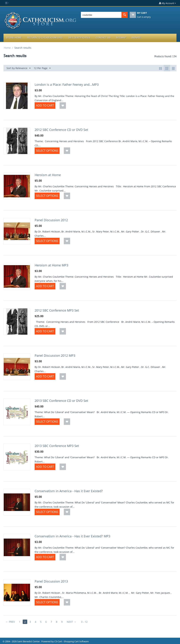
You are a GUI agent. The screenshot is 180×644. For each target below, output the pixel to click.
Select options (47, 151)
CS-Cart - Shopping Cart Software (71, 641)
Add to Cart (45, 105)
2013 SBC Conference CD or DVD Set (61, 401)
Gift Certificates (79, 38)
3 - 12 (84, 622)
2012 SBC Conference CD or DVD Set (61, 130)
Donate (136, 38)
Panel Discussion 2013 (51, 581)
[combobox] (101, 15)
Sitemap (121, 38)
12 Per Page (42, 68)
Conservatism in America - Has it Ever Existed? (69, 491)
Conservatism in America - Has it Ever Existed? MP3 (72, 536)
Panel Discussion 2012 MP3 (55, 355)
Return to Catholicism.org (45, 38)
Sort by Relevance (19, 68)
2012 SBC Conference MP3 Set (57, 310)
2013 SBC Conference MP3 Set (57, 446)
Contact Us (103, 38)
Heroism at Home (48, 175)
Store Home (14, 38)
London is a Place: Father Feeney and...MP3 (67, 85)
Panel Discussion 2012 (51, 220)
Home (7, 48)
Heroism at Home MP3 (51, 265)
